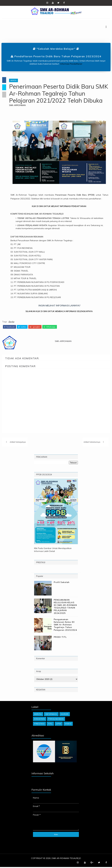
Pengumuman (56, 720)
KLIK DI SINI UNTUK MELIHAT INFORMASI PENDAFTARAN (60, 207)
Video (68, 725)
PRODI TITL (60, 638)
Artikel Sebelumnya (92, 442)
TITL (50, 725)
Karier (65, 715)
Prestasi (39, 725)
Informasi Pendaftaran (71, 64)
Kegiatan (40, 720)
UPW (59, 725)
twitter (22, 327)
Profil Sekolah (62, 583)
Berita (15, 81)
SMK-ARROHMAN (19, 106)
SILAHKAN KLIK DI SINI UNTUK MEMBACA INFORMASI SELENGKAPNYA (60, 312)
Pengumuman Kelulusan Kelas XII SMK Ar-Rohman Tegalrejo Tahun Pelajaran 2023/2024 (65, 626)
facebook (9, 327)
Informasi (51, 715)
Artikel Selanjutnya (18, 442)
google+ (35, 327)
